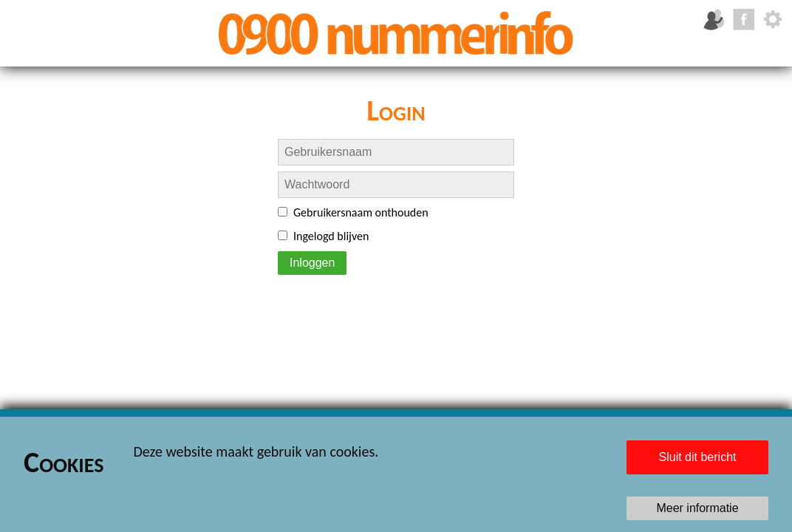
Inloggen (312, 263)
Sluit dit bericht (698, 457)
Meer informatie (697, 508)
